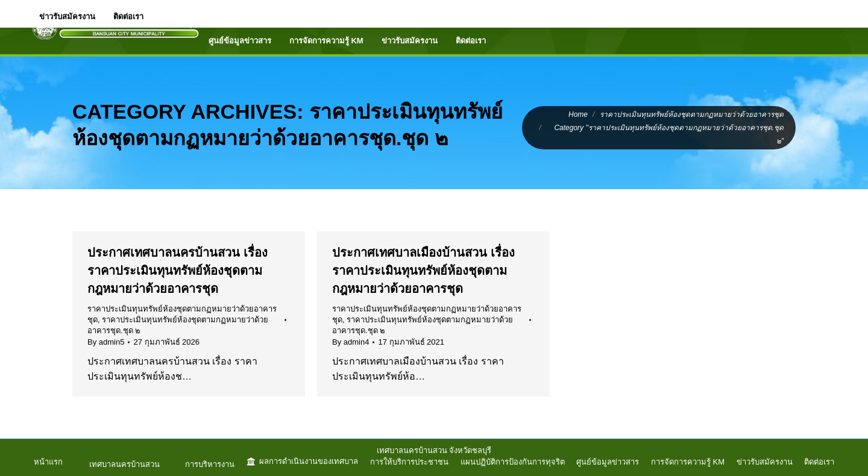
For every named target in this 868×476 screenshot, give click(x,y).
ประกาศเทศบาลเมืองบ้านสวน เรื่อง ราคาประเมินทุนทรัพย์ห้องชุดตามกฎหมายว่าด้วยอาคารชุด (423, 271)
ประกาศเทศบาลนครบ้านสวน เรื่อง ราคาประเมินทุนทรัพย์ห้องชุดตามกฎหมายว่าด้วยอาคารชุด (178, 271)
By (106, 342)
